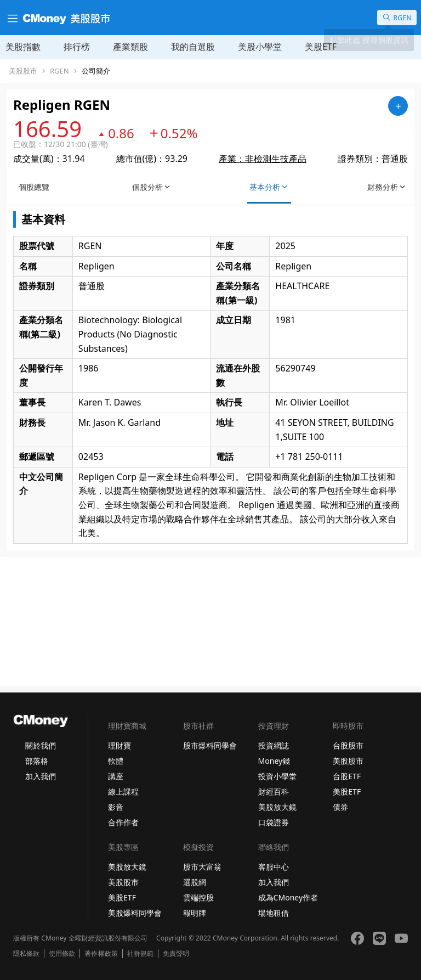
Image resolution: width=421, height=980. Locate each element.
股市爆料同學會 (210, 745)
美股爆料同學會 (135, 913)
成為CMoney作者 (288, 897)
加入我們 (41, 776)
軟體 (116, 761)
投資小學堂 (277, 776)
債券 (340, 807)
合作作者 (123, 822)
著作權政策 (101, 954)
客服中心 (274, 867)
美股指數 (23, 47)
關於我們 (41, 745)
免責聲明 (176, 954)
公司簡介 (96, 71)
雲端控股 (198, 897)
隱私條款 (26, 954)
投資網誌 (274, 745)
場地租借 (274, 913)
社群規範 (140, 954)
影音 (116, 807)
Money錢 (274, 761)
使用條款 (62, 954)
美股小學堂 (260, 47)
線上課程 (123, 792)
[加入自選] (398, 106)
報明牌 (195, 913)
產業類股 (130, 47)
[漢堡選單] (12, 18)
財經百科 (274, 792)
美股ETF (321, 47)
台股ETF (347, 776)
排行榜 (77, 47)
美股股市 (23, 71)
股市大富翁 (202, 867)
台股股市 (348, 745)
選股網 (195, 882)
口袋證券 (274, 822)
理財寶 (120, 745)
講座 (116, 776)
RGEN (59, 71)
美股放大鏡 (277, 807)
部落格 (37, 761)
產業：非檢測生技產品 (263, 159)
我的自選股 (193, 47)
